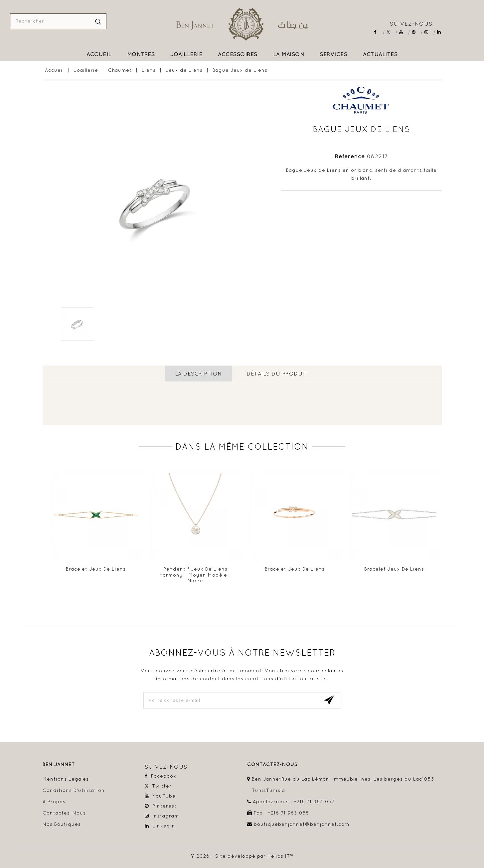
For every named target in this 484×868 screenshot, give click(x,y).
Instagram (429, 32)
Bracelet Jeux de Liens (96, 569)
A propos (54, 801)
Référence (350, 156)
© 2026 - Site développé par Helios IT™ (242, 856)
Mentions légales (66, 779)
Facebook (378, 32)
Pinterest (416, 32)
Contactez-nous (64, 813)
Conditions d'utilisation (74, 790)
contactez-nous (272, 764)
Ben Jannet (59, 764)
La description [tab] (198, 374)
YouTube (403, 32)
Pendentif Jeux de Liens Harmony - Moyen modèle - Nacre (195, 574)
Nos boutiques (62, 824)
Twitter (391, 32)
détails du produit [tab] (277, 374)
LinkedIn (441, 32)
